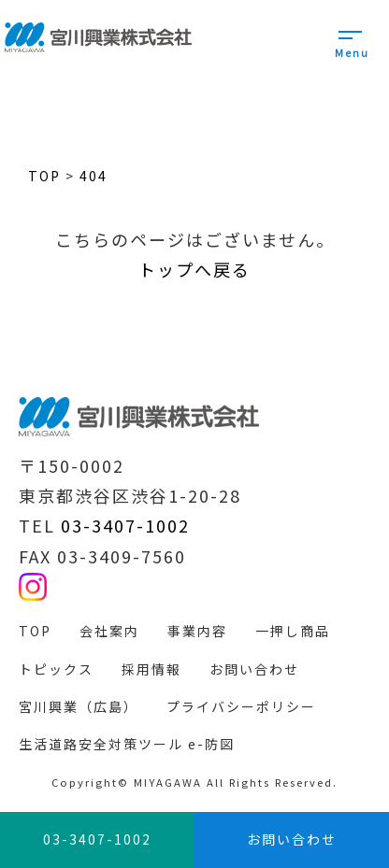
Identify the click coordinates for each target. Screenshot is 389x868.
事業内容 (197, 631)
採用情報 (151, 669)
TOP (35, 631)
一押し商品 (293, 631)
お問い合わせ (254, 669)
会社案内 (109, 631)
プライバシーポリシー (241, 706)
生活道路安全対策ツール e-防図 (127, 744)
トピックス (56, 669)
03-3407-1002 (125, 525)
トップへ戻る (194, 269)
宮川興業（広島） (79, 706)
